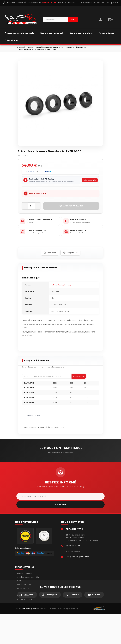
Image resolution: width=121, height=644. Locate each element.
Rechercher (79, 376)
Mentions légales (24, 584)
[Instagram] (50, 624)
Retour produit (23, 588)
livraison (20, 581)
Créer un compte (90, 180)
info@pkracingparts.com (77, 557)
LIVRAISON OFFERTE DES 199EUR (39, 220)
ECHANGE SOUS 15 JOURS (36, 230)
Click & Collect (23, 596)
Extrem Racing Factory (61, 285)
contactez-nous (57, 427)
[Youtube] (94, 625)
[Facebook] (27, 625)
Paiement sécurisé (24, 573)
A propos (21, 592)
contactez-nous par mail (108, 3)
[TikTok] (73, 624)
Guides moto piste (24, 599)
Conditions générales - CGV (28, 577)
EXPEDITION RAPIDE (78, 230)
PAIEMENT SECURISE (78, 220)
